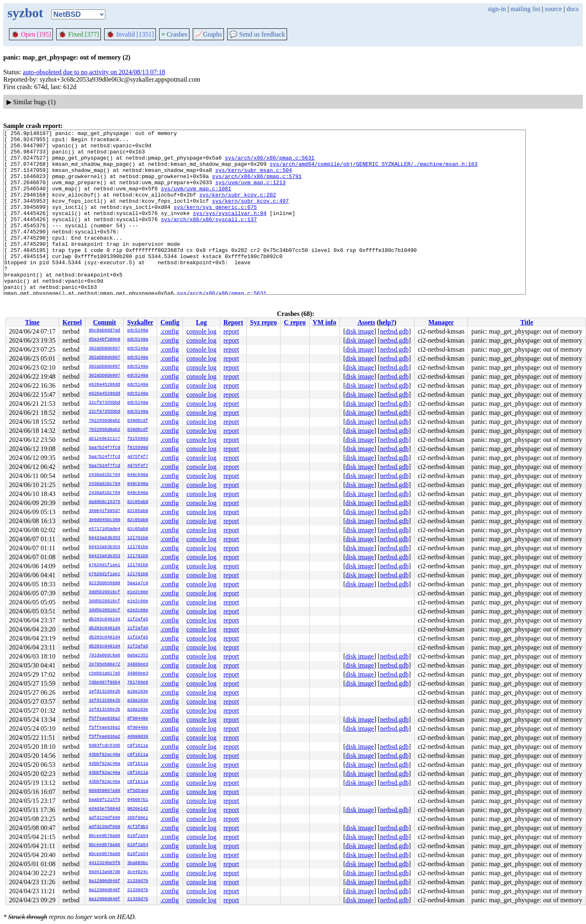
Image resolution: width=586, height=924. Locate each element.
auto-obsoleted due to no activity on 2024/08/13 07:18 (94, 72)
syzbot (25, 13)
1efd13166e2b (104, 692)
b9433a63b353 (104, 538)
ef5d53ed (138, 791)
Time (32, 322)
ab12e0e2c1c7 (104, 439)
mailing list (525, 9)
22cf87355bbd (104, 403)
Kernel (72, 322)
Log (202, 322)
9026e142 (138, 809)
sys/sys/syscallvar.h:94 (229, 230)
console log (201, 331)
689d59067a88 (104, 791)
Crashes (174, 34)
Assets (366, 322)
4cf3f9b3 (138, 827)
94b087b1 (138, 800)
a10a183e (138, 692)
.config (170, 331)
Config (170, 322)
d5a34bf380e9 (104, 340)
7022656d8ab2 (104, 421)
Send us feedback (257, 34)
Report (233, 322)
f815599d (138, 439)
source (554, 9)
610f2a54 (138, 836)
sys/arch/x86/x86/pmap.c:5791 (257, 186)
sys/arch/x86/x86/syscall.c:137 (209, 238)
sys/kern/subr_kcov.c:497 (250, 215)
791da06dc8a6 (104, 656)
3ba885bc (138, 863)
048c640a (138, 475)
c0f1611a (138, 746)
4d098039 (138, 737)
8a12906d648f (104, 881)
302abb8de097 (104, 349)
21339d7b (138, 881)
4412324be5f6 (104, 863)
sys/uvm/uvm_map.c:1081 (196, 201)
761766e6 (138, 683)
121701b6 (138, 538)
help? (386, 322)
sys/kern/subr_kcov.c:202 (238, 208)
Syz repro (264, 322)
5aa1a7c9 (138, 583)
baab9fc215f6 (104, 800)
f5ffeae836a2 (104, 719)
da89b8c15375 (104, 502)
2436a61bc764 (104, 475)
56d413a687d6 (104, 872)
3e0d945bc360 (104, 520)
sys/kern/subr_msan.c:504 (254, 178)
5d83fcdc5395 (104, 746)
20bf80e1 (138, 818)
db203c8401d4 (104, 620)
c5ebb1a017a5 (104, 674)
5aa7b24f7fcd (104, 448)
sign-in (497, 9)
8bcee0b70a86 (104, 836)
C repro (295, 322)
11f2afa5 (138, 620)
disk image (360, 331)
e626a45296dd (104, 385)
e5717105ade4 (104, 529)
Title (527, 322)
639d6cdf (138, 421)
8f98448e (138, 719)
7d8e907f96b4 (104, 683)
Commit (105, 322)
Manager (441, 322)
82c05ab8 (138, 502)
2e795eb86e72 (104, 665)
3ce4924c (138, 872)
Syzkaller (140, 322)
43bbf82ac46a (104, 755)
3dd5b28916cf (104, 592)
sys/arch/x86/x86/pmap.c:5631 (269, 164)
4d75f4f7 (138, 457)
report (231, 331)
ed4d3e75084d (104, 809)
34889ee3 (138, 665)
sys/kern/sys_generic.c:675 (215, 223)
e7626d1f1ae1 (104, 565)
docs (573, 9)
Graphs (208, 34)
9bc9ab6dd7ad (104, 331)
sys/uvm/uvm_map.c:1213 (251, 193)
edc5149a (138, 331)
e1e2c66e (138, 592)
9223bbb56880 (104, 583)
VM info (325, 322)
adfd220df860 (104, 818)
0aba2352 (138, 656)
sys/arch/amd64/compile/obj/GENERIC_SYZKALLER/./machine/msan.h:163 (373, 171)
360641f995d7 (104, 511)
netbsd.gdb (394, 331)
